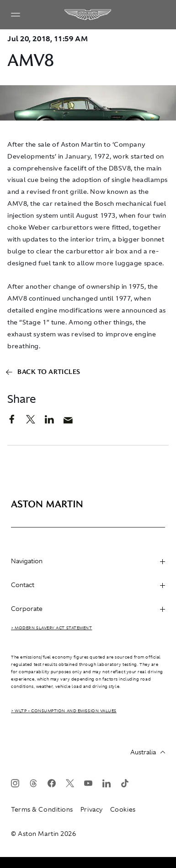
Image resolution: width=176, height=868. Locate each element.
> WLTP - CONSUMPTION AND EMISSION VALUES (64, 711)
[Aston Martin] (88, 15)
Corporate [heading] (88, 609)
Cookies (123, 809)
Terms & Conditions (42, 809)
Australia (148, 752)
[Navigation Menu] (16, 15)
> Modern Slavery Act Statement (52, 628)
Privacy (92, 809)
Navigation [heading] (88, 561)
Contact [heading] (88, 585)
